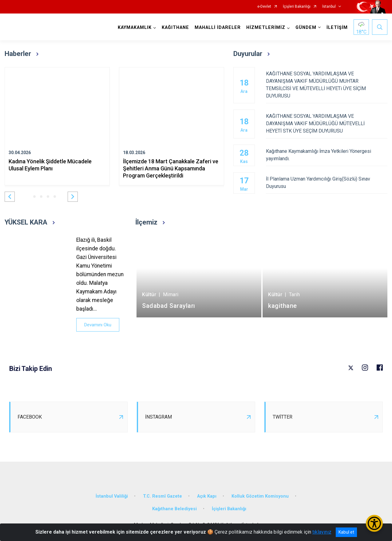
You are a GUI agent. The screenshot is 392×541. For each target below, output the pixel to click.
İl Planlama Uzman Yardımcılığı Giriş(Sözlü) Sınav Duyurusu (327, 183)
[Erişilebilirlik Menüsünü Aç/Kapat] (374, 523)
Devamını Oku (98, 325)
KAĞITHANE (175, 28)
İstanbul (329, 7)
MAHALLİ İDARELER (218, 28)
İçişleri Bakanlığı (297, 7)
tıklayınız (322, 532)
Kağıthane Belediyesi (174, 509)
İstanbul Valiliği (112, 496)
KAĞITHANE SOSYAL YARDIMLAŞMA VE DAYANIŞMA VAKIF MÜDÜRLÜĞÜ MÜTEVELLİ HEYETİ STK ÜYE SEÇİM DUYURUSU (327, 123)
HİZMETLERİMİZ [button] (266, 28)
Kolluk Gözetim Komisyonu (260, 496)
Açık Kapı (207, 496)
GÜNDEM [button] (306, 28)
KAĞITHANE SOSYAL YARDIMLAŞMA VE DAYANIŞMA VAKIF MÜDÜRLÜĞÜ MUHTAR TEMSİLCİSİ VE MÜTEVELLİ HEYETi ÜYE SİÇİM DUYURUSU (327, 85)
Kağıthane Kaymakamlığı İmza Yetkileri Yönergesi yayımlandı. (327, 155)
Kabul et (346, 532)
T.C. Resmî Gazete (162, 496)
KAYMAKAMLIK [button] (135, 28)
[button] (10, 197)
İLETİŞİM (337, 28)
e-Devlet (264, 7)
